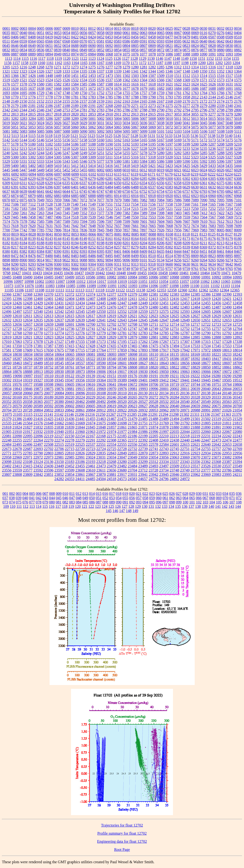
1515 (212, 76)
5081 (6, 131)
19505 (227, 380)
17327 (216, 342)
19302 (7, 380)
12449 (143, 303)
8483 (75, 256)
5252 (109, 153)
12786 (174, 333)
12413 (153, 299)
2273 (152, 106)
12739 (80, 329)
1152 (210, 58)
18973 (80, 372)
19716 (164, 384)
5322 (186, 157)
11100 (195, 286)
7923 (152, 230)
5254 (118, 153)
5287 (212, 153)
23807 (7, 475)
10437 (79, 273)
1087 (178, 54)
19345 (59, 380)
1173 (151, 63)
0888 (23, 54)
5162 (118, 140)
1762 (186, 93)
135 (178, 506)
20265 (132, 397)
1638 (41, 89)
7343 (58, 213)
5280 (161, 153)
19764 (227, 384)
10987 (164, 277)
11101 (205, 286)
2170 (186, 101)
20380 (59, 402)
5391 (195, 161)
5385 (152, 161)
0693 (118, 46)
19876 (59, 389)
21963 (91, 432)
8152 (101, 239)
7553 (152, 217)
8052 (66, 234)
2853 (92, 114)
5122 (83, 136)
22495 (17, 444)
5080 (238, 127)
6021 (178, 170)
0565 (41, 41)
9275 (238, 260)
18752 (49, 367)
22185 (122, 436)
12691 (70, 324)
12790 (206, 333)
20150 (237, 393)
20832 (49, 410)
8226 (41, 247)
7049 (41, 200)
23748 (174, 470)
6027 (229, 170)
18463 (17, 363)
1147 (168, 58)
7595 (92, 221)
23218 (101, 462)
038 (12, 498)
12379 (132, 294)
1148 (176, 58)
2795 (195, 110)
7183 (23, 209)
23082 (227, 457)
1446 (41, 76)
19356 (80, 380)
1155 (235, 58)
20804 (38, 410)
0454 (118, 37)
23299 (143, 462)
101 (192, 502)
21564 (28, 423)
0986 (101, 54)
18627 (143, 363)
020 (132, 494)
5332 (32, 161)
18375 (164, 359)
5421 (152, 166)
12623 (153, 316)
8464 (229, 251)
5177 (6, 144)
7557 (169, 217)
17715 (80, 350)
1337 (101, 71)
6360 (195, 183)
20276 (164, 397)
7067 (75, 200)
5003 (109, 119)
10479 (236, 273)
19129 (80, 376)
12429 (38, 303)
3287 (58, 119)
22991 (80, 457)
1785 (109, 97)
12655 (7, 324)
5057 (58, 127)
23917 (122, 475)
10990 (195, 277)
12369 (38, 294)
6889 (101, 196)
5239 (238, 149)
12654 (237, 320)
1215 (15, 67)
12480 (153, 307)
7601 (143, 221)
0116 (203, 33)
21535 (7, 423)
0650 (41, 46)
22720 (80, 449)
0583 (118, 41)
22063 (216, 432)
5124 (100, 136)
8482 (66, 256)
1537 (109, 80)
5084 (32, 131)
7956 (178, 230)
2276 (178, 106)
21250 (101, 414)
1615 (126, 84)
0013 (101, 28)
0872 (161, 50)
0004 (32, 28)
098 (172, 502)
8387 (49, 251)
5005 (126, 119)
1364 (238, 71)
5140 (229, 136)
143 (231, 506)
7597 (109, 221)
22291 (91, 440)
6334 (58, 183)
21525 (227, 419)
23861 (80, 475)
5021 (23, 123)
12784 (153, 333)
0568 (66, 41)
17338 (237, 342)
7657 (118, 226)
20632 (164, 406)
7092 (212, 200)
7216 (143, 209)
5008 (152, 119)
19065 (195, 372)
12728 (17, 329)
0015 (118, 28)
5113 (15, 136)
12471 (70, 307)
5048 (229, 123)
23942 (153, 475)
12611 (28, 316)
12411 (132, 299)
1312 (178, 67)
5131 (152, 136)
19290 (227, 376)
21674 (91, 423)
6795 (221, 191)
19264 (206, 376)
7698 (229, 226)
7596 (101, 221)
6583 (169, 187)
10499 (70, 277)
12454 (195, 303)
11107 (29, 290)
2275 (169, 106)
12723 (216, 324)
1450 (66, 76)
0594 (169, 41)
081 (59, 502)
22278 (70, 440)
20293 (185, 397)
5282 (178, 153)
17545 (216, 346)
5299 (6, 157)
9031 (75, 260)
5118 (49, 136)
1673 (101, 89)
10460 (173, 273)
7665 (152, 226)
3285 (41, 119)
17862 (132, 350)
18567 (91, 363)
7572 (238, 217)
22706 (59, 449)
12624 (164, 316)
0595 (178, 41)
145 (109, 511)
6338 (92, 183)
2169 (178, 101)
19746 (206, 384)
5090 (84, 131)
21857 (112, 427)
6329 (49, 183)
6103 (101, 174)
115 (45, 506)
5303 (41, 157)
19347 (70, 380)
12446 (112, 303)
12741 (91, 329)
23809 (28, 475)
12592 (174, 312)
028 (185, 494)
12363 (214, 290)
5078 (221, 127)
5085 (41, 131)
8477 (41, 256)
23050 (143, 457)
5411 (66, 166)
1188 (168, 63)
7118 (40, 204)
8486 (92, 256)
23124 (38, 462)
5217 (58, 149)
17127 (59, 342)
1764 (203, 93)
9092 (101, 260)
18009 (216, 350)
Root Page (122, 850)
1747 (58, 93)
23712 (143, 470)
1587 (101, 84)
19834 (7, 389)
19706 (153, 384)
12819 (7, 337)
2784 (109, 110)
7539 (92, 217)
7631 (49, 226)
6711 (75, 191)
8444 (178, 251)
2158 (92, 101)
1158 (25, 63)
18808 (132, 367)
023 (152, 494)
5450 (49, 170)
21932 (38, 432)
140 (211, 506)
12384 (185, 294)
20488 (91, 402)
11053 (153, 282)
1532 (75, 80)
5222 (92, 149)
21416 (38, 419)
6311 (23, 183)
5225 (118, 149)
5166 (152, 140)
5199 (186, 144)
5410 (58, 166)
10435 (58, 273)
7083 (152, 200)
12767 (7, 333)
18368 (143, 359)
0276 (221, 33)
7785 (41, 230)
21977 (122, 432)
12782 (132, 333)
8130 (6, 239)
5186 (75, 144)
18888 (28, 372)
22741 (153, 449)
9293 (32, 264)
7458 (32, 217)
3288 (66, 119)
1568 (178, 80)
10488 (17, 277)
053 (112, 498)
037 (5, 498)
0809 (152, 46)
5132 (160, 136)
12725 (237, 324)
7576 (15, 221)
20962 (164, 410)
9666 (75, 269)
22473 (216, 440)
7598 (118, 221)
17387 (49, 346)
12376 (101, 294)
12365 (235, 290)
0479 (186, 37)
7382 (126, 213)
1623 (186, 84)
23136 (49, 462)
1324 (32, 71)
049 (85, 498)
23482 (122, 466)
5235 (203, 149)
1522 (32, 80)
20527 (143, 402)
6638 (15, 191)
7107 (24, 204)
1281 (143, 67)
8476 (32, 256)
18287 (17, 359)
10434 (48, 273)
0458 (152, 37)
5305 (58, 157)
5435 (229, 166)
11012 (81, 282)
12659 (49, 324)
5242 (23, 153)
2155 (66, 101)
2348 (58, 110)
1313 (186, 67)
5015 (212, 119)
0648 (23, 46)
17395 (59, 346)
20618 (101, 406)
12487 (216, 307)
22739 (143, 449)
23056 (164, 457)
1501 (118, 76)
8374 (221, 247)
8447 (186, 251)
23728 (153, 470)
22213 (174, 436)
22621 (195, 444)
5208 (221, 144)
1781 (75, 97)
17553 (227, 346)
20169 (17, 397)
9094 (109, 260)
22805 (59, 453)
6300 (169, 179)
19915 (80, 389)
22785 (28, 453)
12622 (143, 316)
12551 (112, 312)
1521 (23, 80)
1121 (75, 58)
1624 (195, 84)
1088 (186, 54)
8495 (109, 256)
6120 (143, 174)
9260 (195, 260)
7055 (49, 200)
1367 (23, 76)
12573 (153, 312)
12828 (101, 337)
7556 (161, 217)
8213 (221, 243)
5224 (109, 149)
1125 (109, 58)
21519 (216, 419)
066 (199, 498)
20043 (216, 389)
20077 (49, 393)
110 (13, 506)
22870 (143, 453)
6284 (135, 179)
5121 (74, 136)
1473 (109, 76)
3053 (178, 114)
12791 (216, 333)
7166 (220, 204)
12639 (80, 320)
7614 (238, 221)
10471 (226, 273)
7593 (75, 221)
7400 (169, 213)
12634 (28, 320)
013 (85, 494)
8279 (135, 247)
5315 (126, 157)
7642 (75, 226)
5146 (41, 140)
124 (105, 506)
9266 (221, 260)
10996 (8, 282)
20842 (70, 410)
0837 (49, 50)
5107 (212, 131)
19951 (91, 389)
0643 (229, 41)
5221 (83, 149)
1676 (118, 89)
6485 (118, 187)
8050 (58, 234)
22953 (227, 453)
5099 (144, 131)
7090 (203, 200)
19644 (122, 384)
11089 (91, 286)
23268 (112, 462)
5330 (15, 161)
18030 (17, 354)
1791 (161, 97)
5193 (135, 144)
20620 (122, 406)
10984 (132, 277)
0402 (229, 33)
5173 (212, 140)
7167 (229, 204)
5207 (212, 144)
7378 (109, 213)
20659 (195, 406)
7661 (135, 226)
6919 (161, 196)
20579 (17, 406)
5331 (23, 161)
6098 (66, 174)
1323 (23, 71)
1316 (212, 67)
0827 (203, 46)
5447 (23, 170)
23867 (91, 475)
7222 (178, 209)
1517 (229, 76)
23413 (17, 466)
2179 (15, 106)
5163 (126, 140)
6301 (178, 179)
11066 (236, 282)
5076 (203, 127)
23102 (17, 462)
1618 (152, 84)
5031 (101, 123)
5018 (238, 119)
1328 (58, 71)
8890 (221, 256)
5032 (109, 123)
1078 (152, 54)
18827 (185, 367)
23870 (101, 475)
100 (185, 502)
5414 (92, 166)
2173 (212, 101)
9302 (75, 264)
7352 (83, 213)
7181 (6, 209)
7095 (221, 200)
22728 (122, 449)
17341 (7, 346)
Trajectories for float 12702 (122, 825)
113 (32, 506)
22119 (48, 436)
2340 (229, 106)
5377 (101, 161)
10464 (205, 273)
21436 (70, 419)
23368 (216, 462)
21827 (28, 427)
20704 (7, 410)
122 (91, 506)
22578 (153, 444)
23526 (206, 466)
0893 (41, 54)
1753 (109, 93)
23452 (70, 466)
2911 (118, 114)
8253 (101, 247)
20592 (49, 406)
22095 (28, 436)
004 (25, 494)
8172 (178, 239)
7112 (32, 204)
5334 (49, 161)
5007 (143, 119)
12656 (17, 324)
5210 (238, 144)
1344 (152, 71)
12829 (112, 337)
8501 (143, 256)
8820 (203, 256)
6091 (6, 174)
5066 (126, 127)
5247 (66, 153)
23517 (195, 466)
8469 (6, 256)
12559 (143, 312)
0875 (186, 50)
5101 (161, 131)
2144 (212, 97)
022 (145, 494)
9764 (221, 269)
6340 (109, 183)
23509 (174, 466)
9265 (212, 260)
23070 (195, 457)
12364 (224, 290)
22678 (17, 449)
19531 (7, 384)
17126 (49, 342)
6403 (83, 187)
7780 (32, 230)
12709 (143, 324)
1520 (15, 80)
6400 (66, 187)
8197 (92, 243)
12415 (164, 299)
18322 (91, 359)
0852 (101, 50)
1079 (161, 54)
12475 (101, 307)
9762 (203, 269)
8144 (58, 239)
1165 (84, 63)
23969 (206, 475)
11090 (102, 286)
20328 (195, 397)
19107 (38, 376)
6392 (23, 187)
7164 (203, 204)
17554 (237, 346)
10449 (132, 273)
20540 (185, 402)
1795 (178, 97)
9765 (229, 269)
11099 (184, 286)
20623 (132, 406)
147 (122, 511)
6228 (23, 179)
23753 (195, 470)
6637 (6, 191)
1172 (143, 63)
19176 (132, 376)
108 (239, 502)
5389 (178, 161)
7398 (161, 213)
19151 (112, 376)
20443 (70, 402)
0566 (49, 41)
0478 (178, 37)
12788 (195, 333)
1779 (58, 97)
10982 (112, 277)
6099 (75, 174)
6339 (101, 183)
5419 (135, 166)
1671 (83, 89)
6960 (212, 196)
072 (239, 498)
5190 (109, 144)
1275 (92, 67)
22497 (38, 444)
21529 (237, 419)
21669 (80, 423)
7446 (23, 217)
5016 (221, 119)
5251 (101, 153)
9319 (161, 264)
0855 (126, 50)
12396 (17, 299)
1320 (238, 67)
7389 (143, 213)
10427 (16, 273)
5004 (118, 119)
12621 (132, 316)
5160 (101, 140)
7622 (41, 226)
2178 (6, 106)
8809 (195, 256)
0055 (75, 33)
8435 (161, 251)
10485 (7, 277)
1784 (101, 97)
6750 (126, 191)
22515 (59, 444)
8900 (23, 260)
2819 (66, 114)
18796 (122, 367)
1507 (152, 76)
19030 (143, 372)
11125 (130, 290)
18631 (153, 363)
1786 (118, 97)
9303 (83, 264)
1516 (221, 76)
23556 (7, 470)
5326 (221, 157)
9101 (143, 260)
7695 (221, 226)
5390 (186, 161)
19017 (122, 372)
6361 (203, 183)
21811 (227, 423)
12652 (216, 320)
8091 (161, 234)
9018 (58, 260)
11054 (164, 282)
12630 (227, 316)
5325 (212, 157)
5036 (143, 123)
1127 (126, 58)
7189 (75, 209)
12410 (122, 299)
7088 (186, 200)
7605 (169, 221)
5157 (75, 140)
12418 (195, 299)
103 (205, 502)
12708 (132, 324)
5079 (229, 127)
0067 (178, 33)
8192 (58, 243)
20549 (206, 402)
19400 (132, 380)
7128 (49, 204)
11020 (133, 282)
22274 (59, 440)
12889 (227, 337)
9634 (212, 264)
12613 (49, 316)
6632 (212, 187)
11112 (70, 290)
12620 (122, 316)
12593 (185, 312)
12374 (91, 294)
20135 (174, 393)
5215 (41, 149)
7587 (58, 221)
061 (165, 498)
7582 (32, 221)
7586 (49, 221)
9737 (109, 269)
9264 (203, 260)
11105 (9, 290)
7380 (118, 213)
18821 (164, 367)
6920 (169, 196)
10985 (143, 277)
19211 (174, 376)
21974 (112, 432)
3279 (229, 114)
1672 (92, 89)
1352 (221, 71)
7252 (212, 209)
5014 (203, 119)
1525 (58, 80)
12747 (132, 329)
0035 (6, 33)
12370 (49, 294)
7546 (109, 217)
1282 (152, 67)
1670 (75, 89)
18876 (17, 372)
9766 (238, 269)
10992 (216, 277)
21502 (206, 419)
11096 (153, 286)
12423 (237, 299)
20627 (143, 406)
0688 (75, 46)
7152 (117, 204)
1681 (152, 89)
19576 (17, 384)
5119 (57, 136)
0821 (169, 46)
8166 (152, 239)
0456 (135, 37)
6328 (41, 183)
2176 (238, 101)
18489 (38, 363)
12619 (112, 316)
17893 (143, 350)
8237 (58, 247)
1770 (15, 97)
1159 (33, 63)
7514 (66, 217)
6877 (23, 196)
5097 (135, 131)
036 (239, 494)
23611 (101, 470)
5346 (83, 161)
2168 (169, 101)
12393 (237, 294)
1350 (203, 71)
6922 (186, 196)
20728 (28, 410)
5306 (66, 157)
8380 (6, 251)
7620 (32, 226)
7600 (135, 221)
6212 (178, 174)
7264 (49, 213)
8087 (144, 234)
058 (145, 498)
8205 (152, 243)
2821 (83, 114)
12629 (216, 316)
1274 (83, 67)
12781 (122, 333)
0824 (195, 46)
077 (32, 502)
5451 (58, 170)
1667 (49, 89)
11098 (174, 286)
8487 (101, 256)
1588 (109, 84)
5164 (135, 140)
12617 (91, 316)
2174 (221, 101)
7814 (66, 230)
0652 (58, 46)
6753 (152, 191)
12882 (164, 337)
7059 (58, 200)
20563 (227, 402)
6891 (109, 196)
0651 (49, 46)
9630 (186, 264)
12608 (237, 312)
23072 (206, 457)
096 (159, 502)
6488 (135, 187)
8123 (203, 234)
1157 (16, 63)
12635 (38, 320)
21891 (216, 427)
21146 (69, 414)
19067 (216, 372)
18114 (164, 354)
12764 (237, 329)
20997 (216, 410)
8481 (58, 256)
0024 (161, 28)
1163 (67, 63)
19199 (164, 376)
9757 (169, 269)
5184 (66, 144)
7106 (15, 204)
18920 (49, 372)
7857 (126, 230)
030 (199, 494)
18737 (28, 367)
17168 (91, 342)
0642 (221, 41)
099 (179, 502)
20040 (206, 389)
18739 (38, 367)
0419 (49, 37)
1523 (41, 80)
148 (129, 511)
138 (198, 506)
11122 (120, 290)
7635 (58, 226)
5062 (92, 127)
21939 (49, 432)
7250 (195, 209)
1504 (143, 76)
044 (52, 498)
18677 (206, 363)
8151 (92, 239)
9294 (41, 264)
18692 (216, 363)
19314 (17, 380)
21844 (80, 427)
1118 (50, 58)
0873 (169, 50)
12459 (7, 307)
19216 (185, 376)
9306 (109, 264)
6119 (135, 174)
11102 (215, 286)
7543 (101, 217)
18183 (206, 354)
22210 (164, 436)
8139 (32, 239)
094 (145, 502)
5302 (32, 157)
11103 (225, 286)
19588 (38, 384)
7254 (229, 209)
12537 (28, 312)
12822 (38, 337)
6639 (23, 191)
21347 (216, 414)
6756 (178, 191)
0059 (109, 33)
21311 (195, 414)
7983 (203, 230)
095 (152, 502)
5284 (195, 153)
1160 (41, 63)
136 (185, 506)
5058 (66, 127)
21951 (70, 432)
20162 (7, 397)
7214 (126, 209)
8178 (221, 239)
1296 (169, 67)
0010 (75, 28)
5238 (229, 149)
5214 (32, 149)
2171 (195, 101)
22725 (112, 449)
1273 (75, 67)
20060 (28, 393)
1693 (6, 93)
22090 (17, 436)
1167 (100, 63)
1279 (126, 67)
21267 (111, 414)
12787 (185, 333)
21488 (153, 419)
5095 (127, 131)
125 (111, 506)
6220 (203, 174)
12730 (38, 329)
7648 (92, 226)
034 (225, 494)
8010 (6, 234)
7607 (186, 221)
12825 (70, 337)
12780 (112, 333)
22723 (91, 449)
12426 (17, 303)
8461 (221, 251)
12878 (122, 337)
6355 (152, 183)
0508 (221, 37)
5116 (40, 136)
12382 (164, 294)
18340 (112, 359)
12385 (195, 294)
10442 (100, 273)
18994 (91, 372)
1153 (218, 58)
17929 (174, 350)
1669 (66, 89)
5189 (101, 144)
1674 (109, 89)
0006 (49, 28)
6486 (126, 187)
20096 (80, 393)
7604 (161, 221)
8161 (109, 239)
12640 (91, 320)
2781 (83, 110)
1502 (126, 76)
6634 (229, 187)
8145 (66, 239)
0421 (66, 37)
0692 (109, 46)
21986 (143, 432)
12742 (101, 329)
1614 (118, 84)
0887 (15, 54)
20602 (70, 406)
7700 (6, 230)
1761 (178, 93)
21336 (205, 414)
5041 (186, 123)
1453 (92, 76)
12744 (112, 329)
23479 (112, 466)
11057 (184, 282)
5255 (126, 153)
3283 (23, 119)
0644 (238, 41)
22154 (80, 436)
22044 (185, 432)
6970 (6, 200)
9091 (92, 260)
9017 (49, 260)
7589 (66, 221)
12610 (17, 316)
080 (52, 502)
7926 (161, 230)
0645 (6, 46)
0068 (186, 33)
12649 (185, 320)
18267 (7, 359)
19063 (185, 372)
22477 (237, 440)
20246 (112, 397)
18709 (237, 363)
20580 (28, 406)
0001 (6, 28)
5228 (143, 149)
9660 (58, 269)
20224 (80, 397)
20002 (174, 389)
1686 (195, 89)
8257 (118, 247)
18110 (154, 354)
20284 (174, 397)
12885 (195, 337)
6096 (49, 174)
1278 (118, 67)
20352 (7, 402)
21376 (237, 414)
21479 (132, 419)
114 (38, 506)
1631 (229, 84)
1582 (58, 84)
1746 (49, 93)
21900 (227, 427)
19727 (185, 384)
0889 (32, 54)
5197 (169, 144)
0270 (212, 33)
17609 (28, 350)
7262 (32, 213)
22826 (80, 453)
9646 (6, 269)
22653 (227, 444)
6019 (161, 170)
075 (19, 502)
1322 (15, 71)
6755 (169, 191)
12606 (216, 312)
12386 (206, 294)
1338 (109, 71)
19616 (91, 384)
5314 (118, 157)
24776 (153, 479)
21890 (206, 427)
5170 (186, 140)
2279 (203, 106)
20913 (112, 410)
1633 (6, 89)
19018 (132, 372)
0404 (238, 33)
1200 (202, 63)
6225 (238, 174)
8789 (178, 256)
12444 (91, 303)
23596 (49, 470)
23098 (7, 462)
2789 (152, 110)
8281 (143, 247)
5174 (221, 140)
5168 (169, 140)
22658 (237, 444)
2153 (49, 101)
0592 (152, 41)
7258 (6, 213)
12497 (17, 312)
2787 (135, 110)
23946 (174, 475)
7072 (83, 200)
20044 (227, 389)
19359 (91, 380)
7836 (83, 230)
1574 (229, 80)
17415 (70, 346)
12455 (206, 303)
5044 (195, 123)
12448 (132, 303)
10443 (111, 273)
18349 (122, 359)
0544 (15, 41)
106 (225, 502)
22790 (38, 453)
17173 (101, 342)
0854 (118, 50)
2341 (238, 106)
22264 (38, 440)
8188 (41, 243)
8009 (238, 230)
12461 (28, 307)
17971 (195, 350)
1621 (169, 84)
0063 (143, 33)
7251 (203, 209)
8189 (49, 243)
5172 (203, 140)
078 (39, 502)
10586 (91, 277)
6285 (143, 179)
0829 (221, 46)
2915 (152, 114)
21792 (185, 423)
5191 (118, 144)
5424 (178, 166)
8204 (143, 243)
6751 (135, 191)
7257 (238, 209)
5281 (169, 153)
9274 (229, 260)
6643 (58, 191)
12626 (185, 316)
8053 (75, 234)
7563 (195, 217)
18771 (91, 367)
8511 (160, 256)
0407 (23, 37)
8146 (75, 239)
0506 (203, 37)
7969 (195, 230)
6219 (195, 174)
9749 (126, 269)
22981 (59, 457)
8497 (118, 256)
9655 (32, 269)
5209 (229, 144)
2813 (15, 114)
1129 (143, 58)
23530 (216, 466)
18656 (185, 363)
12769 (28, 333)
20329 (206, 397)
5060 (75, 127)
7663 (143, 226)
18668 (195, 363)
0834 (23, 50)
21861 (122, 427)
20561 (216, 402)
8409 (143, 251)
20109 (112, 393)
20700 (237, 406)
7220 (161, 209)
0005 (41, 28)
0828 (212, 46)
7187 (58, 209)
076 (25, 502)
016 (105, 494)
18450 (237, 359)
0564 (32, 41)
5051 (15, 127)
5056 (49, 127)
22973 (49, 457)
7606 (178, 221)
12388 (216, 294)
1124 (100, 58)
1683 (169, 89)
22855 (132, 453)
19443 (195, 380)
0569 (75, 41)
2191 (92, 106)
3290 (83, 119)
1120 (67, 58)
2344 (23, 110)
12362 (203, 290)
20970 (174, 410)
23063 (174, 457)
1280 (135, 67)
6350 (118, 183)
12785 (164, 333)
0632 (186, 41)
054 (119, 498)
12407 (91, 299)
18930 (59, 372)
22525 (80, 444)
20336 (227, 397)
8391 (66, 251)
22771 (7, 453)
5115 (32, 136)
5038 (161, 123)
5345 (75, 161)
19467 (216, 380)
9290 (15, 264)
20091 (70, 393)
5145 (32, 140)
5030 (92, 123)
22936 (216, 453)
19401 (143, 380)
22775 (17, 453)
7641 (66, 226)
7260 (15, 213)
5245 (49, 153)
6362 (212, 183)
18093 (112, 354)
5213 (23, 149)
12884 (185, 337)
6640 (32, 191)
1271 (58, 67)
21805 (206, 423)
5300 (15, 157)
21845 (91, 427)
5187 (83, 144)
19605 (70, 384)
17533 (195, 346)
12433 (70, 303)
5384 (143, 161)
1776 (32, 97)
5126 (117, 136)
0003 (23, 28)
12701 (101, 324)
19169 (122, 376)
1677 (126, 89)
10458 (163, 273)
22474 (227, 440)
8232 (49, 247)
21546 (17, 423)
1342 (143, 71)
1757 (143, 93)
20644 (185, 406)
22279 (80, 440)
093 (139, 502)
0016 (126, 28)
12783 (143, 333)
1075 (126, 54)
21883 (185, 427)
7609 (195, 221)
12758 (227, 329)
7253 (221, 209)
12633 (17, 320)
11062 (205, 282)
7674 (195, 226)
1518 (238, 76)
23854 (70, 475)
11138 (141, 290)
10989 (185, 277)
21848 (101, 427)
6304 (203, 179)
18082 (101, 354)
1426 (32, 76)
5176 (238, 140)
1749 (75, 93)
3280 (238, 114)
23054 (153, 457)
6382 (238, 183)
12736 (70, 329)
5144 (23, 140)
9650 (15, 269)
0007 (58, 28)
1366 (15, 76)
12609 (7, 316)
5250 (92, 153)
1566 (161, 80)
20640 (174, 406)
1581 (49, 84)
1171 (134, 63)
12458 (237, 303)
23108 (28, 462)
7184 (32, 209)
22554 (112, 444)
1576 (6, 84)
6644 (66, 191)
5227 (135, 149)
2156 (75, 101)
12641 (101, 320)
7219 (152, 209)
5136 (194, 136)
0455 (126, 37)
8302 (169, 247)
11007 (60, 282)
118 (65, 506)
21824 (17, 427)
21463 (101, 419)
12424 (7, 303)
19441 (185, 380)
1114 (17, 58)
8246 (75, 247)
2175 (229, 101)
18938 (70, 372)
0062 (135, 33)
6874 (15, 196)
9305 (101, 264)
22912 (174, 453)
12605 (206, 312)
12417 (185, 299)
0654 (66, 46)
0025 (169, 28)
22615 (185, 444)
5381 (126, 161)
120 (78, 506)
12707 (122, 324)
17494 (174, 346)
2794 (186, 110)
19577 (28, 384)
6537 (152, 187)
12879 (132, 337)
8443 (169, 251)
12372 (70, 294)
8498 (126, 256)
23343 (185, 462)
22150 (70, 436)
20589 (38, 406)
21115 (28, 414)
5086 (49, 131)
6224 (229, 174)
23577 (28, 470)
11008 (70, 282)
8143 (49, 239)
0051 (41, 33)
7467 (41, 217)
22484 (7, 444)
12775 (70, 333)
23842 (38, 475)
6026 (221, 170)
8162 (118, 239)
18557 (80, 363)
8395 (101, 251)
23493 (153, 466)
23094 (237, 457)
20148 (227, 393)
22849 (122, 453)
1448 (49, 76)
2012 (195, 97)
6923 (195, 196)
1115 (25, 58)
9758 (178, 269)
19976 (122, 389)
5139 (220, 136)
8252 (92, 247)
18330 (101, 359)
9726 (101, 269)
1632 (238, 84)
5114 (23, 136)
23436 (49, 466)
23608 (80, 470)
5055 (41, 127)
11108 (40, 290)
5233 (186, 149)
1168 (109, 63)
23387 (227, 462)
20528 (153, 402)
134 (171, 506)
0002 (15, 28)
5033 (118, 123)
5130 (143, 136)
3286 (49, 119)
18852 (216, 367)
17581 (7, 350)
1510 (169, 76)
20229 (91, 397)
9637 (221, 264)
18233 (227, 354)
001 (5, 494)
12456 (216, 303)
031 (205, 494)
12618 (101, 316)
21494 (174, 419)
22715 (70, 449)
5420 (143, 166)
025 (165, 494)
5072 (169, 127)
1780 (66, 97)
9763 (212, 269)
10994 (227, 277)
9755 (161, 269)
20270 (143, 397)
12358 (172, 290)
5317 (143, 157)
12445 (101, 303)
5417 (118, 166)
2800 (238, 110)
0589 (135, 41)
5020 (15, 123)
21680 (112, 423)
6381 (229, 183)
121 (85, 506)
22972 (38, 457)
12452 (174, 303)
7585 (41, 221)
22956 (237, 453)
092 (132, 502)
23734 (164, 470)
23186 (80, 462)
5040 (178, 123)
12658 (38, 324)
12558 (132, 312)
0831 (238, 46)
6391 (15, 187)
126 (118, 506)
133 (165, 506)
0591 (143, 41)
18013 (227, 350)
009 (59, 494)
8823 (212, 256)
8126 (220, 234)
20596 (59, 406)
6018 (152, 170)
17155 (80, 342)
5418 (126, 166)
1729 (41, 93)
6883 (58, 196)
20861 (80, 410)
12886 (206, 337)
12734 (59, 329)
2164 (135, 101)
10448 (121, 273)
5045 (203, 123)
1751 (92, 93)
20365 (38, 402)
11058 (195, 282)
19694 (143, 384)
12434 (80, 303)
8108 (169, 234)
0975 (83, 54)
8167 (161, 239)
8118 (186, 234)
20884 (91, 410)
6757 (186, 191)
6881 (41, 196)
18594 (112, 363)
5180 (32, 144)
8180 (238, 239)
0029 (195, 28)
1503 (135, 76)
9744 (118, 269)
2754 (75, 110)
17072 (28, 342)
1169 (117, 63)
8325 (178, 247)
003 (19, 494)
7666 (161, 226)
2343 (15, 110)
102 (199, 502)
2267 (101, 106)
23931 (132, 475)
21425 (49, 419)
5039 (169, 123)
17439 (122, 346)
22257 (28, 440)
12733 (49, 329)
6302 (186, 179)
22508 (49, 444)
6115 (118, 174)
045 (59, 498)
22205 (153, 436)
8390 (58, 251)
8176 (212, 239)
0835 (32, 50)
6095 (41, 174)
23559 (17, 470)
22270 (49, 440)
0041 (32, 33)
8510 (152, 256)
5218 (66, 149)
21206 (80, 414)
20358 (28, 402)
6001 (92, 170)
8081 (118, 234)
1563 (135, 80)
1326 (41, 71)
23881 (112, 475)
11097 (164, 286)
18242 (237, 354)
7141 (83, 204)
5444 (238, 166)
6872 (238, 191)
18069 (80, 354)
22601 (174, 444)
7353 (92, 213)
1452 (83, 76)
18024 (7, 354)
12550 (101, 312)
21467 (112, 419)
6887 (83, 196)
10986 (153, 277)
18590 (101, 363)
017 (112, 494)
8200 (118, 243)
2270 (126, 106)
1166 (92, 63)
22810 (70, 453)
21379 (7, 419)
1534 (83, 80)
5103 (178, 131)
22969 (17, 457)
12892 (237, 337)
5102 (169, 131)
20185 (38, 397)
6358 (178, 183)
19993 (143, 389)
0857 (143, 50)
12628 (206, 316)
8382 (23, 251)
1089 (195, 54)
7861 (135, 230)
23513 (185, 466)
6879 (32, 196)
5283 (186, 153)
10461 (184, 273)
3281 (6, 119)
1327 (49, 71)
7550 (135, 217)
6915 (126, 196)
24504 (101, 479)
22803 (49, 453)
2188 (66, 106)
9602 (178, 264)
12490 (227, 307)
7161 (195, 204)
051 (99, 498)
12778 (91, 333)
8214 (229, 243)
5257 (135, 153)
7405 (186, 213)
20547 (195, 402)
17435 (112, 346)
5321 (178, 157)
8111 (178, 234)
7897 (143, 230)
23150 (59, 462)
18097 (122, 354)
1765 (212, 93)
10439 (90, 273)
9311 (118, 264)
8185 (32, 243)
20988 (195, 410)
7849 (109, 230)
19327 (38, 380)
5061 (83, 127)
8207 (169, 243)
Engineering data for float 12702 (122, 841)
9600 (169, 264)
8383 (32, 251)
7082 (143, 200)
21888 (195, 427)
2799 (229, 110)
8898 (6, 260)
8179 (229, 239)
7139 (66, 204)
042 (39, 498)
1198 (185, 63)
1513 (195, 76)
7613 (229, 221)
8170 (169, 239)
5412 (75, 166)
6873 (6, 196)
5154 (49, 140)
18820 (153, 367)
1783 (92, 97)
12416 (174, 299)
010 (65, 494)
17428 (91, 346)
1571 (203, 80)
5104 (187, 131)
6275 (58, 179)
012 (79, 494)
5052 (23, 127)
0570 (83, 41)
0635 (195, 41)
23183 (70, 462)
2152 (41, 101)
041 (32, 498)
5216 (49, 149)
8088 (152, 234)
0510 (238, 37)
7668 (169, 226)
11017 (101, 282)
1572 (212, 80)
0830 (229, 46)
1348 (186, 71)
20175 (28, 397)
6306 (221, 179)
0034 (238, 28)
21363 (226, 414)
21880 (174, 427)
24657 (143, 479)
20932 (143, 410)
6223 (220, 174)
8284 (152, 247)
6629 (186, 187)
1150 (193, 58)
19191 (153, 376)
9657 (41, 269)
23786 (227, 470)
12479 (143, 307)
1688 (212, 89)
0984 (92, 54)
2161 (109, 101)
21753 (153, 423)
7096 (229, 200)
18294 (28, 359)
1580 (41, 84)
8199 (109, 243)
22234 (216, 436)
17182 (112, 342)
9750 (135, 269)
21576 (38, 423)
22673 (7, 449)
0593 (161, 41)
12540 (38, 312)
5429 (203, 166)
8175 (203, 239)
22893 (164, 453)
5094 (118, 131)
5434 (221, 166)
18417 (216, 359)
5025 (49, 123)
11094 (143, 286)
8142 (41, 239)
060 (159, 498)
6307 (229, 179)
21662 (59, 423)
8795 (186, 256)
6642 (49, 191)
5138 (212, 136)
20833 (59, 410)
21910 (17, 432)
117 (58, 506)
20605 (91, 406)
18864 (7, 372)
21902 (237, 427)
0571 (92, 41)
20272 (153, 397)
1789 (143, 97)
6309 (6, 183)
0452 (101, 37)
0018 (135, 28)
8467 (238, 251)
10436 (69, 273)
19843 (17, 389)
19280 (216, 376)
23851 (49, 475)
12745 (122, 329)
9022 (66, 260)
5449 (41, 170)
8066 (92, 234)
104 (212, 502)
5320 (169, 157)
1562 (126, 80)
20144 (216, 393)
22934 (206, 453)
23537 (227, 466)
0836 (41, 50)
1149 (185, 58)
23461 (91, 466)
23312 (153, 462)
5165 (143, 140)
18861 (227, 367)
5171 (195, 140)
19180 (143, 376)
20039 (195, 389)
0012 (92, 28)
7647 (83, 226)
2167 (161, 101)
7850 (118, 230)
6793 (203, 191)
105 (219, 502)
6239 (41, 179)
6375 (221, 183)
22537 (91, 444)
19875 (49, 389)
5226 (126, 149)
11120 (110, 290)
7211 (100, 209)
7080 (126, 200)
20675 (216, 406)
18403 (206, 359)
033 (219, 494)
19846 (28, 389)
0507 (212, 37)
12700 (91, 324)
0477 (169, 37)
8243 (66, 247)
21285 (132, 414)
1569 (186, 80)
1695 (23, 93)
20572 (237, 402)
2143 (203, 97)
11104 (236, 286)
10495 (49, 277)
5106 (204, 131)
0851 (92, 50)
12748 (143, 329)
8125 (212, 234)
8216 (6, 247)
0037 (15, 33)
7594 (83, 221)
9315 (143, 264)
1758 (152, 93)
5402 (32, 166)
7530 (83, 217)
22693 (38, 449)
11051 (143, 282)
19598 (49, 384)
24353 (70, 479)
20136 (185, 393)
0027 (178, 28)
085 (85, 502)
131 (151, 506)
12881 (153, 337)
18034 (28, 354)
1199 (193, 63)
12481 (164, 307)
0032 (221, 28)
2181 (32, 106)
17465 (132, 346)
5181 (41, 144)
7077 (101, 200)
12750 (164, 329)
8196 (83, 243)
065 (192, 498)
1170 (126, 63)
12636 (49, 320)
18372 (153, 359)
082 (65, 502)
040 (25, 498)
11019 (122, 282)
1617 (143, 84)
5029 (83, 123)
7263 (41, 213)
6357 (169, 183)
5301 (23, 157)
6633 (221, 187)
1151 (202, 58)
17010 (7, 342)
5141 (237, 136)
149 (135, 511)
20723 (17, 410)
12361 (193, 290)
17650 (49, 350)
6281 (109, 179)
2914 (143, 114)
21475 (122, 419)
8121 (195, 234)
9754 (152, 269)
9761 (195, 269)
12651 (206, 320)
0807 (143, 46)
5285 (203, 153)
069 (219, 498)
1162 (58, 63)
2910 (109, 114)
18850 (206, 367)
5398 (238, 161)
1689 (221, 89)
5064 (109, 127)
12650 (195, 320)
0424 (92, 37)
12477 (122, 307)
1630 (221, 84)
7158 (169, 204)
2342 (6, 110)
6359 (186, 183)
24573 (122, 479)
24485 (91, 479)
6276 (66, 179)
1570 (195, 80)
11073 (8, 286)
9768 (7, 273)
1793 (169, 97)
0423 (83, 37)
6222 (212, 174)
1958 (186, 97)
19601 (59, 384)
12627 (195, 316)
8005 (221, 230)
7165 (212, 204)
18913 (38, 372)
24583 (132, 479)
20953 (153, 410)
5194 (143, 144)
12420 (216, 299)
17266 (153, 342)
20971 (185, 410)
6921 (178, 196)
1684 (178, 89)
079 (45, 502)
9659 (49, 269)
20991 (206, 410)
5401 (23, 166)
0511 (6, 41)
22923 (195, 453)
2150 (23, 101)
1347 (178, 71)
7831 (75, 230)
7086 (178, 200)
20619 (112, 406)
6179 (169, 174)
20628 (153, 406)
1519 (6, 80)
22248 (7, 440)
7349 (75, 213)
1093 (229, 54)
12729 (28, 329)
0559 (23, 41)
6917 (143, 196)
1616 (135, 84)
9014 (41, 260)
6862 (229, 191)
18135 (174, 354)
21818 (7, 427)
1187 (160, 63)
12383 (174, 294)
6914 (118, 196)
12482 (174, 307)
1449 (58, 76)
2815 (32, 114)
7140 (75, 204)
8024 (24, 234)
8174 (195, 239)
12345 (151, 290)
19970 (112, 389)
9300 (58, 264)
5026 (58, 123)
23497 (164, 466)
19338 (49, 380)
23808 (17, 475)
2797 (212, 110)
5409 (49, 166)
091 (125, 502)
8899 (15, 260)
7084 (161, 200)
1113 (8, 58)
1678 (135, 89)
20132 (153, 393)
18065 (70, 354)
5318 (152, 157)
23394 (237, 462)
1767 (229, 93)
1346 (169, 71)
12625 (174, 316)
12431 (59, 303)
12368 (28, 294)
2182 (41, 106)
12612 (38, 316)
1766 (221, 93)
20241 (101, 397)
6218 (186, 174)
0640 (203, 41)
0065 (161, 33)
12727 (7, 329)
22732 (132, 449)
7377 (101, 213)
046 (65, 498)
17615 (38, 350)
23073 (216, 457)
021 (139, 494)
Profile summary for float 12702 (122, 833)
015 (99, 494)
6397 (58, 187)
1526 (66, 80)
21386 (17, 419)
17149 (70, 342)
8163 (126, 239)
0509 (229, 37)
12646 (153, 320)
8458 (212, 251)
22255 (17, 440)
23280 (122, 462)
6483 (101, 187)
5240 (6, 153)
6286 (152, 179)
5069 (152, 127)
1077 (143, 54)
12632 (7, 320)
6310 (15, 183)
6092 (15, 174)
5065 (118, 127)
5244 (41, 153)
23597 (59, 470)
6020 (169, 170)
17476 (164, 346)
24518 (112, 479)
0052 (49, 33)
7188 (66, 209)
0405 (6, 37)
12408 (101, 299)
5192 (126, 144)
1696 (32, 93)
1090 (203, 54)
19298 (237, 376)
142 (225, 506)
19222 (195, 376)
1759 (161, 93)
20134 (164, 393)
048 (79, 498)
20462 (80, 402)
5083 (24, 131)
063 (179, 498)
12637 (59, 320)
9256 (178, 260)
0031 (212, 28)
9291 (23, 264)
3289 (75, 119)
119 (71, 506)
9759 (186, 269)
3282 (15, 119)
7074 (92, 200)
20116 (132, 393)
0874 (178, 50)
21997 (164, 432)
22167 (91, 436)
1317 (221, 67)
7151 (109, 204)
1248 (32, 67)
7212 (109, 209)
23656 (112, 470)
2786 (126, 110)
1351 (212, 71)
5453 (75, 170)
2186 (49, 106)
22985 (70, 457)
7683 (212, 226)
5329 (6, 161)
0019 (143, 28)
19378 (112, 380)
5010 (169, 119)
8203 (135, 243)
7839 (92, 230)
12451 (164, 303)
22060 (206, 432)
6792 (195, 191)
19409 (153, 380)
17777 (112, 350)
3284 (32, 119)
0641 (212, 41)
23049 (132, 457)
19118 (59, 376)
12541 (49, 312)
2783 (101, 110)
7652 (109, 226)
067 (205, 498)
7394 (152, 213)
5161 (109, 140)
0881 (229, 50)
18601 (122, 363)
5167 (161, 140)
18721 (7, 367)
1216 (23, 67)
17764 (101, 350)
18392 (195, 359)
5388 (169, 161)
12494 (237, 307)
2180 (23, 106)
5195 (152, 144)
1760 (169, 93)
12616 (80, 316)
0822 (178, 46)
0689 (83, 46)
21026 (227, 410)
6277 (75, 179)
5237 (221, 149)
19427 (174, 380)
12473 (91, 307)
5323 (195, 157)
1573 (221, 80)
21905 (7, 432)
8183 (15, 243)
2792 (178, 110)
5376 (92, 161)
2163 (126, 101)
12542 (59, 312)
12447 (122, 303)
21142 (59, 414)
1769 (6, 97)
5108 (221, 131)
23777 (206, 470)
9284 (6, 264)
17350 (17, 346)
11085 (71, 286)
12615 (70, 316)
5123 (91, 136)
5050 (6, 127)
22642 (216, 444)
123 (98, 506)
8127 (229, 234)
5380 (118, 161)
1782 (83, 97)
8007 (229, 230)
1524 (49, 80)
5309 (92, 157)
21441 (80, 419)
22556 (132, 444)
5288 (221, 153)
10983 (122, 277)
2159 (101, 101)
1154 (227, 58)
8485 (83, 256)
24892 (174, 479)
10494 (38, 277)
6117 (126, 174)
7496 (58, 217)
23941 (143, 475)
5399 (6, 166)
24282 (59, 479)
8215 (238, 243)
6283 (126, 179)
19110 (49, 376)
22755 (206, 449)
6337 (83, 183)
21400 (28, 419)
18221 (216, 354)
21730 (132, 423)
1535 (92, 80)
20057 (7, 393)
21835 (49, 427)
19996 (153, 389)
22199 (143, 436)
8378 (238, 247)
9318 (152, 264)
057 (139, 498)
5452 (66, 170)
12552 (122, 312)
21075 (7, 414)
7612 (221, 221)
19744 (195, 384)
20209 (59, 397)
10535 (80, 277)
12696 (80, 324)
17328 (227, 342)
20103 (91, 393)
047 (72, 498)
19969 (101, 389)
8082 (127, 234)
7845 (101, 230)
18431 (227, 359)
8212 (212, 243)
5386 (161, 161)
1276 (101, 67)
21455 (91, 419)
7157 (160, 204)
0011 (83, 28)
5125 (109, 136)
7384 (135, 213)
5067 (135, 127)
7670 (178, 226)
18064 (59, 354)
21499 (185, 419)
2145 (221, 97)
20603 (80, 406)
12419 (206, 299)
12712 (164, 324)
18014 (237, 350)
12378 (122, 294)
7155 (143, 204)
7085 (169, 200)
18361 (132, 359)
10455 (142, 273)
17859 (122, 350)
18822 (174, 367)
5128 (134, 136)
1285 (161, 67)
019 (125, 494)
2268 (109, 106)
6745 (83, 191)
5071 (161, 127)
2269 (118, 106)
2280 (212, 106)
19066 (206, 372)
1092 (221, 54)
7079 (118, 200)
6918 (152, 196)
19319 (28, 380)
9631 (195, 264)
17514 (185, 346)
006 (39, 494)
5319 (161, 157)
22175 (112, 436)
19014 (112, 372)
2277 (186, 106)
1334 (75, 71)
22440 (185, 440)
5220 (75, 149)
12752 (185, 329)
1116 (33, 58)
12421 (227, 299)
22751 (185, 449)
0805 (135, 46)
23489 (143, 466)
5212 (15, 149)
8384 (41, 251)
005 (32, 494)
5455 (83, 170)
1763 (195, 93)
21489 (164, 419)
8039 (41, 234)
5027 (66, 123)
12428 (28, 303)
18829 (195, 367)
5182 (49, 144)
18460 (7, 363)
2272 (143, 106)
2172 (203, 101)
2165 (143, 101)
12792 (227, 333)
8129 (238, 234)
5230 (161, 149)
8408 (135, 251)
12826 (80, 337)
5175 (229, 140)
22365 (122, 440)
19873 (38, 389)
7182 (15, 209)
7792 (49, 230)
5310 (101, 157)
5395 (212, 161)
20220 (70, 397)
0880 (221, 50)
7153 (126, 204)
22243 (237, 436)
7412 (203, 213)
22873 (153, 453)
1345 (161, 71)
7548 (126, 217)
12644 (132, 320)
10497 (59, 277)
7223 (186, 209)
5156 (66, 140)
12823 (49, 337)
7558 (178, 217)
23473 (101, 466)
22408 (153, 440)
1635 (23, 89)
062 (172, 498)
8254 (109, 247)
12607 (227, 312)
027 (179, 494)
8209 (186, 243)
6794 (212, 191)
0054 (66, 33)
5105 (195, 131)
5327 (229, 157)
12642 (112, 320)
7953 (169, 230)
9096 (126, 260)
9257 (186, 260)
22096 (38, 436)
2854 (101, 114)
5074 (186, 127)
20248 (122, 397)
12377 (112, 294)
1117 (42, 58)
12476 (112, 307)
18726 (17, 367)
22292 (101, 440)
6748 (109, 191)
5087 (58, 131)
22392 (143, 440)
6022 (186, 170)
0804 (126, 46)
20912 (101, 410)
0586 (126, 41)
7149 (92, 204)
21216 (90, 414)
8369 (203, 247)
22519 (70, 444)
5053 (32, 127)
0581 (101, 41)
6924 (203, 196)
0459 (161, 37)
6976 (32, 200)
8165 (143, 239)
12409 (112, 299)
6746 (92, 191)
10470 (215, 273)
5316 (135, 157)
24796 (164, 479)
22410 (164, 440)
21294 (163, 414)
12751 (174, 329)
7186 (49, 209)
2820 (75, 114)
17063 (17, 342)
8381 (15, 251)
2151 (32, 101)
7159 (178, 204)
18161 (185, 354)
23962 (195, 475)
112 (25, 506)
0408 (32, 37)
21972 (101, 432)
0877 (203, 50)
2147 (238, 97)
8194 (75, 243)
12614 (59, 316)
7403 (178, 213)
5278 (143, 153)
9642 (229, 264)
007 (45, 494)
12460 (17, 307)
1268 (41, 67)
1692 (238, 89)
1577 (15, 84)
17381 (38, 346)
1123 (92, 58)
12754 (195, 329)
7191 (92, 209)
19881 (70, 389)
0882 (238, 50)
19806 (237, 384)
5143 (15, 140)
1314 (195, 67)
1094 (238, 54)
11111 (60, 290)
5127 (126, 136)
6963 (221, 196)
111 (19, 506)
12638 (70, 320)
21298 (174, 414)
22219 (195, 436)
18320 (70, 359)
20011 (185, 389)
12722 (206, 324)
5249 (83, 153)
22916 (185, 453)
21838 (59, 427)
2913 (135, 114)
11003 (50, 282)
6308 (238, 179)
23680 (122, 470)
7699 (238, 226)
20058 (17, 393)
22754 (195, 449)
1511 (178, 76)
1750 (83, 93)
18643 (164, 363)
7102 (6, 204)
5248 (75, 153)
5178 (15, 144)
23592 (38, 470)
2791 (169, 110)
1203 (228, 63)
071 (232, 498)
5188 (92, 144)
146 (115, 511)
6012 (143, 170)
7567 (212, 217)
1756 (135, 93)
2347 (49, 110)
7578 (23, 221)
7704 (15, 230)
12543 (70, 312)
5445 (6, 170)
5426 (195, 166)
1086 (169, 54)
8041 (49, 234)
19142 (101, 376)
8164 (135, 239)
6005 (109, 170)
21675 (101, 423)
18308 (59, 359)
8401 (118, 251)
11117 (90, 290)
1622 (178, 84)
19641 (112, 384)
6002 (101, 170)
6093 (24, 174)
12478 (132, 307)
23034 (112, 457)
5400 (15, 166)
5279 (152, 153)
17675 (59, 350)
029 (192, 494)
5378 (109, 161)
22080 (237, 432)
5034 (126, 123)
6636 (238, 187)
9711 (92, 269)
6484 (109, 187)
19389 (122, 380)
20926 (132, 410)
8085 (135, 234)
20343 (237, 397)
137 (191, 506)
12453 (185, 303)
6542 (161, 187)
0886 (6, 54)
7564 (203, 217)
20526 (132, 402)
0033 (229, 28)
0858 (152, 50)
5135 (186, 136)
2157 (83, 101)
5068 (143, 127)
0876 (195, 50)
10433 (37, 273)
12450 (153, 303)
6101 (84, 174)
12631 (237, 316)
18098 (133, 354)
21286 (142, 414)
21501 (195, 419)
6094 (32, 174)
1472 (101, 76)
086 (92, 502)
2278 (195, 106)
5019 (6, 123)
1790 (152, 97)
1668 (58, 89)
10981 (101, 277)
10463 (194, 273)
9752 (143, 269)
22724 (101, 449)
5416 (109, 166)
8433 (152, 251)
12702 (112, 324)
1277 (109, 67)
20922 (122, 410)
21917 (28, 432)
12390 (227, 294)
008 (52, 494)
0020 (152, 28)
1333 (66, 71)
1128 (134, 58)
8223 (32, 247)
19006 (101, 372)
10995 (237, 277)
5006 (135, 119)
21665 (70, 423)
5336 (58, 161)
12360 (183, 290)
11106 (19, 290)
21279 (122, 414)
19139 (91, 376)
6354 (143, 183)
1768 (238, 93)
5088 (66, 131)
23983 (216, 475)
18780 (101, 367)
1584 (75, 84)
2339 (221, 106)
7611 (212, 221)
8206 (161, 243)
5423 (169, 166)
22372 (132, 440)
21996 (153, 432)
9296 (49, 264)
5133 (169, 136)
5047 (221, 123)
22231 (206, 436)
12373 (80, 294)
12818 (237, 333)
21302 (184, 414)
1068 (109, 54)
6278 (83, 179)
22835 (101, 453)
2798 (221, 110)
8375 (229, 247)
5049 (238, 123)
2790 (161, 110)
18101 (143, 354)
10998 (29, 282)
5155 (58, 140)
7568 (221, 217)
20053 (237, 389)
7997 (212, 230)
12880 (143, 337)
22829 (91, 453)
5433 (212, 166)
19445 (206, 380)
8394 (92, 251)
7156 (152, 204)
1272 (66, 67)
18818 (143, 367)
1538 (118, 80)
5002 (101, 119)
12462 (38, 307)
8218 (23, 247)
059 (152, 498)
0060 (118, 33)
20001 (164, 389)
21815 (237, 423)
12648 (174, 320)
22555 (122, 444)
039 (19, 498)
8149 (83, 239)
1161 (50, 63)
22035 (174, 432)
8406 (126, 251)
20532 (164, 402)
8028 (32, 234)
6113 (109, 174)
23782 (216, 470)
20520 (122, 402)
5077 (212, 127)
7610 (203, 221)
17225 (132, 342)
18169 (195, 354)
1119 (58, 58)
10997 (19, 282)
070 (225, 498)
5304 (49, 157)
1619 (161, 84)
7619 (23, 226)
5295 (229, 153)
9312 (126, 264)
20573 (7, 406)
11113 (80, 290)
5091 (92, 131)
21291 (153, 414)
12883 (174, 337)
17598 (17, 350)
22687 (28, 449)
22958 (7, 457)
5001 (92, 119)
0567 (58, 41)
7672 (186, 226)
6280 (101, 179)
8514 (169, 256)
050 (92, 498)
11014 (91, 282)
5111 (238, 131)
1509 (161, 76)
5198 (178, 144)
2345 (32, 110)
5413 (83, 166)
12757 (216, 329)
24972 (185, 479)
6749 (118, 191)
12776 (80, 333)
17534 (206, 346)
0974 (75, 54)
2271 (135, 106)
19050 (164, 372)
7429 (6, 217)
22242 (227, 436)
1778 (49, 97)
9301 (66, 264)
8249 (83, 247)
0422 (75, 37)
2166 (152, 101)
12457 (227, 303)
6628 (178, 187)
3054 (186, 114)
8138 (23, 239)
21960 (80, 432)
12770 (38, 333)
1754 (118, 93)
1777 (41, 97)
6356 (161, 183)
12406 (80, 299)
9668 (83, 269)
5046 (212, 123)
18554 (70, 363)
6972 (15, 200)
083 (72, 502)
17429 (101, 346)
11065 (226, 282)
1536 (101, 80)
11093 (133, 286)
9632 (203, 264)
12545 (80, 312)
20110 (122, 393)
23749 (185, 470)
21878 (164, 427)
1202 (219, 63)
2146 (229, 97)
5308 (83, 157)
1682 (161, 89)
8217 (15, 247)
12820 (17, 337)
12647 (164, 320)
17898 (153, 350)
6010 (126, 170)
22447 (206, 440)
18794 (112, 367)
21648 (49, 423)
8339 (186, 247)
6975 (23, 200)
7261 (23, 213)
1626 (212, 84)
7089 (195, 200)
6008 (118, 170)
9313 (135, 264)
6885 (75, 196)
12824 (59, 337)
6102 (92, 174)
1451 (75, 76)
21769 (164, 423)
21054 (237, 410)
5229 (152, 149)
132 (158, 506)
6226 (6, 179)
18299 (38, 359)
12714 (174, 324)
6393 (32, 187)
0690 (92, 46)
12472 (80, 307)
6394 (41, 187)
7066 (66, 200)
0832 (6, 50)
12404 (70, 299)
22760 (227, 449)
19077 (237, 372)
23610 (91, 470)
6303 (195, 179)
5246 (58, 153)
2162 (118, 101)
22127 (59, 436)
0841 (75, 50)
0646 (15, 46)
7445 (15, 217)
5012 (186, 119)
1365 (6, 76)
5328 (238, 157)
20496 (112, 402)
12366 (7, 294)
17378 (28, 346)
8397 (109, 251)
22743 (164, 449)
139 (205, 506)
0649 (32, 46)
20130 (143, 393)
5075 (195, 127)
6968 (238, 196)
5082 (15, 131)
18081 (91, 354)
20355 (17, 402)
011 (72, 494)
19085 (7, 376)
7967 (186, 230)
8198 (101, 243)
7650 (101, 226)
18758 (59, 367)
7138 (57, 204)
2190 (83, 106)
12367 (17, 294)
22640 (206, 444)
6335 (66, 183)
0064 (152, 33)
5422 (161, 166)
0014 (109, 28)
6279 (92, 179)
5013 (195, 119)
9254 (169, 260)
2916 (161, 114)
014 (92, 494)
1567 (169, 80)
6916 (135, 196)
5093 (109, 131)
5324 (203, 157)
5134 (177, 136)
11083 (50, 286)
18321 (80, 359)
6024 (203, 170)
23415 (28, 466)
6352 (126, 183)
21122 (38, 414)
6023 (195, 170)
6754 (161, 191)
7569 (229, 217)
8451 (203, 251)
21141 (48, 414)
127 (125, 506)
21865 (132, 427)
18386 (174, 359)
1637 (32, 89)
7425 (229, 213)
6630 (195, 187)
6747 (101, 191)
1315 (203, 67)
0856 (135, 50)
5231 (169, 149)
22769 (237, 449)
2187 (58, 106)
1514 (203, 76)
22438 (174, 440)
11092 (122, 286)
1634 (15, 89)
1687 (203, 89)
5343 (66, 161)
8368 (195, 247)
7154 (135, 204)
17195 (122, 342)
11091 (112, 286)
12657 (28, 324)
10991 (206, 277)
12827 (91, 337)
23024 (91, 457)
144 (238, 506)
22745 (174, 449)
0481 (195, 37)
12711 (153, 324)
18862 (237, 367)
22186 (132, 436)
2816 (41, 114)
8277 (126, 247)
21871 (143, 427)
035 (232, 494)
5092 (101, 131)
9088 (83, 260)
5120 (66, 136)
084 (79, 502)
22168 (101, 436)
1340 (126, 71)
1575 (238, 80)
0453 (109, 37)
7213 (118, 209)
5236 (212, 149)
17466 (143, 346)
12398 (28, 299)
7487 (49, 217)
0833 (15, 50)
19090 (17, 376)
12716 (185, 324)
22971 (28, 457)
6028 (238, 170)
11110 (50, 290)
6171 (152, 174)
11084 (60, 286)
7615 (6, 226)
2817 (49, 114)
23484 (132, 466)
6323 (32, 183)
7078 (109, 200)
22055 (195, 432)
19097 (28, 376)
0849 (83, 50)
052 (105, 498)
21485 (143, 419)
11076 (29, 286)
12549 (91, 312)
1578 (23, 84)
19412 (164, 380)
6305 (212, 179)
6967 (229, 196)
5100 (152, 131)
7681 (203, 226)
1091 (212, 54)
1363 (229, 71)
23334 (164, 462)
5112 (7, 136)
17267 (164, 342)
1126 (117, 58)
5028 (75, 123)
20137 (195, 393)
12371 (59, 294)
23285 (132, 462)
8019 (15, 234)
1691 (229, 89)
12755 (206, 329)
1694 (15, 93)
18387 (185, 359)
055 (125, 498)
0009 (66, 28)
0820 (161, 46)
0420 (58, 37)
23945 (164, 475)
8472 (15, 256)
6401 (75, 187)
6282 (118, 179)
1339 (118, 71)
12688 (59, 324)
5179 (23, 144)
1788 (135, 97)
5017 (229, 119)
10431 (27, 273)
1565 (152, 80)
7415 (212, 213)
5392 (203, 161)
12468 (59, 307)
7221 (169, 209)
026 (172, 494)
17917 (164, 350)
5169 (178, 140)
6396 (49, 187)
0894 (49, 54)
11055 (174, 282)
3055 (195, 114)
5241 (15, 153)
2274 (161, 106)
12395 (7, 299)
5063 (101, 127)
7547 (118, 217)
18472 (28, 363)
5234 (195, 149)
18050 (38, 354)
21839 (70, 427)
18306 (49, 359)
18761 (70, 367)
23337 (174, 462)
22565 (143, 444)
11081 (40, 286)
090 (119, 502)
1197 (176, 63)
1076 (135, 54)
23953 (185, 475)
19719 (174, 384)
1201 (210, 63)
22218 (185, 436)
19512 (237, 380)
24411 (80, 479)
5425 (186, 166)
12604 (195, 312)
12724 (227, 324)
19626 (101, 384)
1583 (66, 84)
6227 (15, 179)
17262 (143, 342)
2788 (143, 110)
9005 (32, 260)
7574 (6, 221)
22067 (227, 432)
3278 (221, 114)
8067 (101, 234)
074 (12, 502)
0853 (109, 50)
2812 (6, 114)
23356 (195, 462)
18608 (132, 363)
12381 (153, 294)
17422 (80, 346)
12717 (195, 324)
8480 (49, 256)
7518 (75, 217)
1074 (118, 54)
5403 (41, 166)
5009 (161, 119)
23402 (7, 466)
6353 (135, 183)
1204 (236, 63)
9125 (152, 260)
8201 (126, 243)
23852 (59, 475)
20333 (216, 397)
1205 (6, 67)
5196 (161, 144)
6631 (203, 187)
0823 (186, 46)
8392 (75, 251)
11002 (39, 282)
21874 (153, 427)
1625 (203, 84)
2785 (118, 110)
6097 (58, 174)
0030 (203, 28)
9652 (23, 269)
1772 (23, 97)
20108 (101, 393)
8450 (195, 251)
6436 (92, 187)
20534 (174, 402)
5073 (178, 127)
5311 (109, 157)
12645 (143, 320)
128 (131, 506)
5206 (203, 144)
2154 (58, 101)
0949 (58, 54)
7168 (238, 204)
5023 (32, 123)
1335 (83, 71)
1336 (92, 71)
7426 (238, 213)
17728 (91, 350)
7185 (41, 209)
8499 (135, 256)
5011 (178, 119)
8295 (161, 247)
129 (138, 506)
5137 (203, 136)
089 (112, 502)
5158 (83, 140)
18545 (59, 363)
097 (165, 502)
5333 (41, 161)
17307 (185, 342)
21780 (174, 423)
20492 (101, 402)
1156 (8, 63)
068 (212, 498)
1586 (92, 84)
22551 (101, 444)
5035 (135, 123)
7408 (195, 213)
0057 (92, 33)
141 (218, 506)
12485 (206, 307)
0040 (23, 33)
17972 (206, 350)
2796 (203, 110)
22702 (49, 449)
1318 (229, 67)
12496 (7, 312)
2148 (6, 101)
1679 (143, 89)
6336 (75, 183)
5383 (135, 161)
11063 (215, 282)
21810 (216, 423)
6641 (41, 191)
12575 (164, 312)
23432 (38, 466)
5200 (195, 144)
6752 (143, 191)
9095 (118, 260)
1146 (160, 58)
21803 (195, 423)
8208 (178, 243)
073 (5, 502)
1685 (186, 89)
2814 (23, 114)
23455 (80, 466)
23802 (237, 470)
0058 (101, 33)
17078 (38, 342)
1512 (186, 76)
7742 (23, 230)
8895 (229, 256)
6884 (66, 196)
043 (45, 498)
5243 (32, 153)
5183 (58, 144)
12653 (227, 320)
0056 (83, 33)
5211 (6, 149)
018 (119, 494)
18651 (174, 363)
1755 (126, 93)
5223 (101, 149)
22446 (195, 440)
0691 (101, 46)
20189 (49, 397)
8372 (212, 247)
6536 (143, 187)
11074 (19, 286)
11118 (100, 290)
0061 (126, 33)
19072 (227, 372)
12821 (28, 337)
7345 (66, 213)
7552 (143, 217)
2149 (15, 101)
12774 (59, 333)
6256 (49, 179)
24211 (237, 475)
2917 (169, 114)
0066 (169, 33)
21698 (122, 423)
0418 (41, 37)
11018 (112, 282)
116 (52, 506)
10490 (28, 277)
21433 (59, 419)
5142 (6, 140)
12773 (49, 333)
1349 (195, 71)
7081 (135, 200)
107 (232, 502)
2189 (75, 106)
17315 (206, 342)
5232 (178, 149)
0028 (186, 28)
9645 (238, 264)
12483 (185, 307)
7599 (126, 221)
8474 (23, 256)
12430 (49, 303)
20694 (227, 406)
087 (99, 502)
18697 (227, 363)
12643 (122, 320)
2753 (66, 110)
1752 (101, 93)
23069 (185, 457)
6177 (160, 174)
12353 (162, 290)
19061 (174, 372)
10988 (174, 277)
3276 (203, 114)
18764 (80, 367)
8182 (6, 243)
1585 (83, 84)
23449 (59, 466)
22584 (164, 444)
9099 (135, 260)
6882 (49, 196)
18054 (49, 354)
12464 (49, 307)
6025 (212, 170)
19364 (101, 380)
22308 (112, 440)
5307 (75, 157)
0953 (66, 54)
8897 (238, 256)
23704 (132, 470)
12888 (216, 337)
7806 (58, 230)
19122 (70, 376)
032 (212, 494)
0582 (109, 41)
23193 (91, 462)
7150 (100, 204)
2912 (126, 114)
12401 (49, 299)
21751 (143, 423)
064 (185, 498)
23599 (70, 470)
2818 (58, 114)
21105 (18, 414)
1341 (135, 71)
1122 (84, 58)
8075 (109, 234)
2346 (41, 110)
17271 (174, 342)
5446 (15, 170)
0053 (58, 33)
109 (6, 506)
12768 (17, 333)
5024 (41, 123)
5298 (238, 153)
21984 (132, 432)
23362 (206, 462)
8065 (84, 234)
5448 (32, 170)
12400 (38, 299)
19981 (132, 389)
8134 (15, 239)
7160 (186, 204)
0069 (195, 33)
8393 (83, 251)
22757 (216, 449)
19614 (80, 384)
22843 (112, 453)
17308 (195, 342)
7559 (186, 217)
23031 (101, 457)
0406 (15, 37)
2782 (92, 110)
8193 (66, 243)
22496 (28, 444)
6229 (32, 179)
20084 (59, 393)
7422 (221, 213)
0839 (58, 50)
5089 (75, 131)
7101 (238, 200)
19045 (153, 372)
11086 (81, 286)
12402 (59, 299)
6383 (6, 187)
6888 (92, 196)
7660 (126, 226)
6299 (161, 179)
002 (12, 494)
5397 (229, 161)
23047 (122, 457)
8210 (195, 243)
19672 (132, 384)
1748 (66, 93)
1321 (6, 71)
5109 (229, 131)
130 (145, 506)
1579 (32, 84)
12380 (143, 294)
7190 (83, 209)
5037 (152, 123)
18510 (49, 363)
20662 (206, 406)
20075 (38, 393)
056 (132, 498)
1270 (49, 67)
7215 (135, 209)
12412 (143, 299)
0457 (143, 37)
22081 (7, 436)
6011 (135, 170)
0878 (212, 50)
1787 (126, 97)
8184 (23, 243)
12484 (195, 307)
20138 (206, 393)
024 (159, 494)
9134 (161, 260)
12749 (153, 329)
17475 (153, 346)
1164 (75, 63)
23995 (227, 475)
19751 (216, 384)
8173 (186, 239)
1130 (151, 58)
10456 (152, 273)
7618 (15, 226)
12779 (101, 333)
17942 (185, 350)
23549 (237, 466)
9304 (92, 264)
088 (105, 502)
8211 (203, 243)
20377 (49, 402)
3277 (212, 114)
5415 (101, 166)
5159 (92, 140)
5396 (221, 161)
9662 (66, 269)
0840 (66, 50)
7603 (152, 221)
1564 (143, 80)
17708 (70, 350)
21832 (38, 427)
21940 (59, 432)
